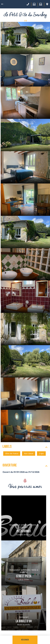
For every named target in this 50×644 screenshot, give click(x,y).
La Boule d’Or (24, 621)
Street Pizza (24, 576)
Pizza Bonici (24, 531)
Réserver (25, 640)
